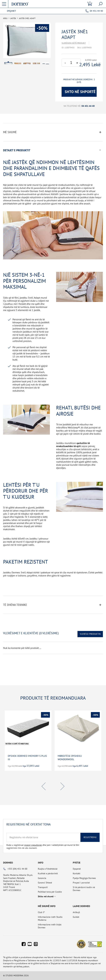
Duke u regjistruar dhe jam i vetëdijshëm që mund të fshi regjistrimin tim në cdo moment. (43, 847)
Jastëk (13, 18)
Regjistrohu (90, 837)
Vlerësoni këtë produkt (74, 43)
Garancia (42, 878)
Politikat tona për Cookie (50, 892)
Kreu (5, 18)
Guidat (76, 917)
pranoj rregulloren (33, 845)
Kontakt (77, 873)
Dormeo (8, 863)
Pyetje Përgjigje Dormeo (84, 878)
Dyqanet (12, 11)
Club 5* (41, 912)
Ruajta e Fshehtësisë (48, 869)
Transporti (43, 887)
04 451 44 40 (96, 11)
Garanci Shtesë (45, 883)
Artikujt (76, 912)
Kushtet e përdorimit (48, 873)
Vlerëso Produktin (90, 634)
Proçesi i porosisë (81, 883)
